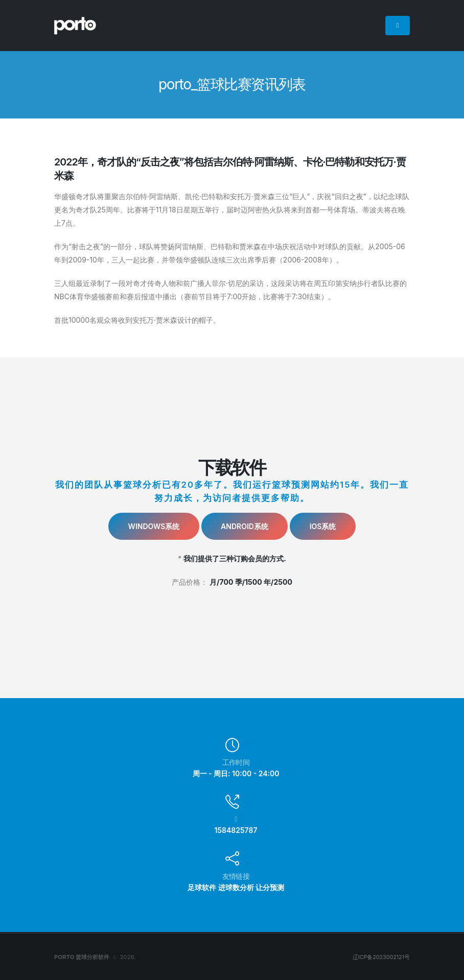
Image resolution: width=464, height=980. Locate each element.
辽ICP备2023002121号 (380, 957)
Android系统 (245, 526)
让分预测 (270, 887)
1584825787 (236, 830)
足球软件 (202, 887)
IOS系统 (323, 526)
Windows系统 (154, 526)
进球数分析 (236, 887)
